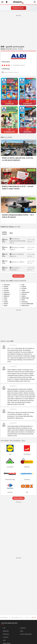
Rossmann (6, 634)
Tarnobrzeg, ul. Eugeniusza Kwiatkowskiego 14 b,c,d (18, 241)
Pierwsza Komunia (18, 8)
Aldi (27, 617)
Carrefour (6, 637)
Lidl (4, 628)
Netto (22, 631)
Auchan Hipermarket (26, 634)
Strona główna (4, 617)
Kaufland (23, 628)
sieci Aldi (10, 227)
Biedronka (6, 631)
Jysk (4, 640)
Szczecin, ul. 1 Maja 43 (18, 262)
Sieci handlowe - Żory (17, 617)
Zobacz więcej (18, 276)
